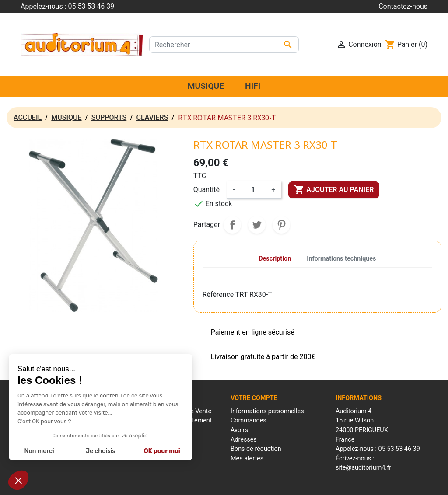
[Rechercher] (224, 45)
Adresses (244, 440)
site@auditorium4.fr (363, 468)
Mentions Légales (174, 484)
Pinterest (281, 225)
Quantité (206, 190)
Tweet (257, 225)
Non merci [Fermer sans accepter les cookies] (39, 451)
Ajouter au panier (334, 190)
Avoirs (239, 430)
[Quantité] (253, 190)
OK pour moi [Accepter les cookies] (162, 451)
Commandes (248, 420)
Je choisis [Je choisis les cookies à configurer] (101, 451)
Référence (218, 295)
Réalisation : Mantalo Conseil (320, 484)
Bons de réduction (256, 449)
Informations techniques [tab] (341, 259)
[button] (18, 480)
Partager (232, 225)
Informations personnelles (267, 411)
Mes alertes (247, 458)
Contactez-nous (403, 6)
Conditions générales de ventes (240, 484)
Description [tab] (275, 259)
